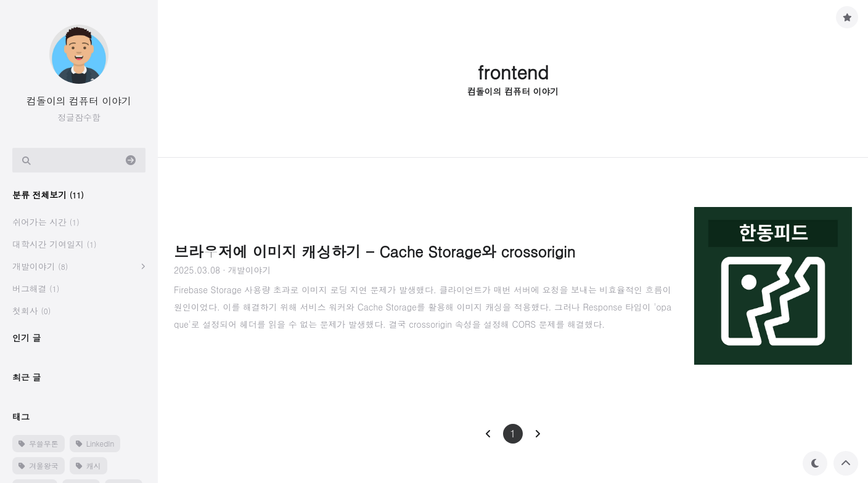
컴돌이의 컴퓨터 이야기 (79, 101)
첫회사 (31, 310)
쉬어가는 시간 (46, 222)
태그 (21, 416)
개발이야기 (40, 266)
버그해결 (36, 288)
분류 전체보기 (48, 195)
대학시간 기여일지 (55, 244)
